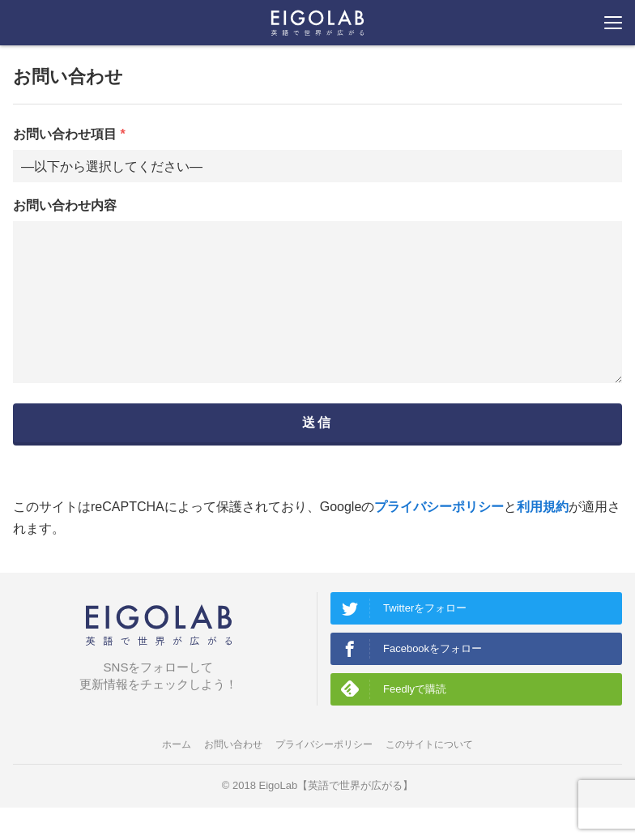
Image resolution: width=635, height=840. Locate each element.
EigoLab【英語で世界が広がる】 (337, 818)
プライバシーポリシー (439, 539)
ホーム (177, 777)
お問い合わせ (233, 777)
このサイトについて (429, 777)
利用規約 (543, 539)
